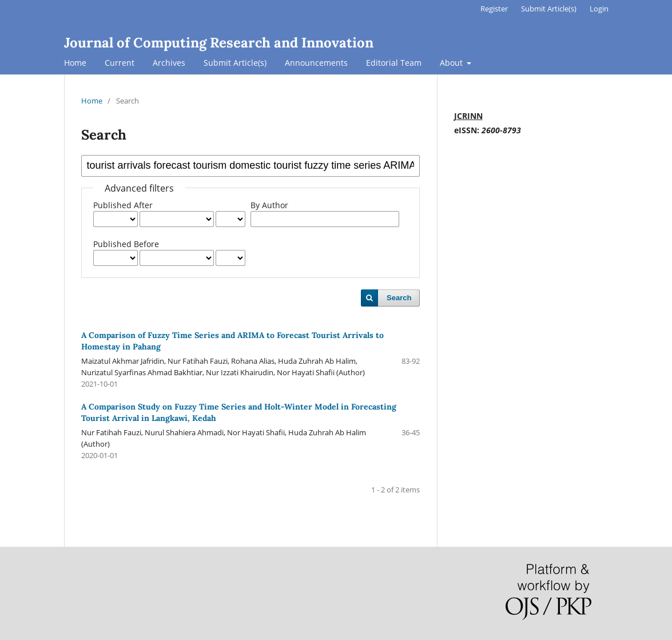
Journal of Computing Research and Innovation (219, 43)
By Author (269, 205)
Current (120, 63)
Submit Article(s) (235, 63)
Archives (169, 63)
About (452, 63)
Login (599, 9)
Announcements (316, 63)
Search (399, 298)
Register (494, 9)
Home (75, 63)
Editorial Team (394, 63)
